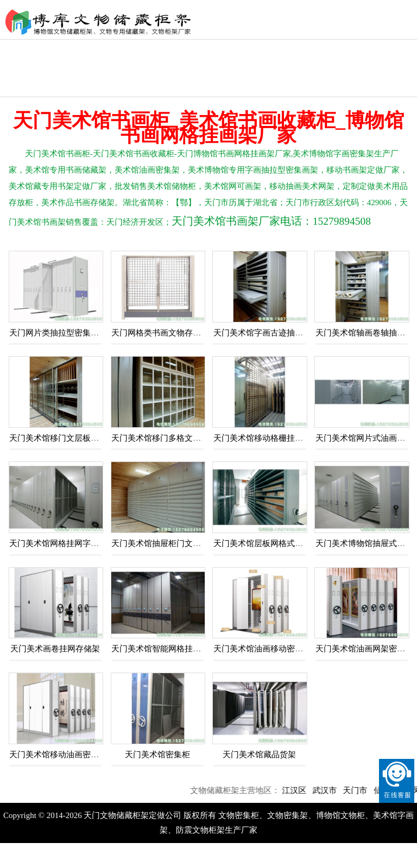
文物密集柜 (30, 49)
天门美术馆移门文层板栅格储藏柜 (70, 438)
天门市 (361, 790)
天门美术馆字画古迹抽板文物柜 (270, 333)
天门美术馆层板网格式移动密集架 (274, 543)
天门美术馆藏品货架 (259, 755)
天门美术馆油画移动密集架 (262, 649)
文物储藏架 (267, 49)
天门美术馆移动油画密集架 (58, 755)
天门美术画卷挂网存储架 (55, 649)
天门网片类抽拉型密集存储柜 (62, 333)
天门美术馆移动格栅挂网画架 (266, 438)
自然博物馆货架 (385, 59)
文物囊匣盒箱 (148, 49)
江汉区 (301, 790)
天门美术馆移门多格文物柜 (160, 438)
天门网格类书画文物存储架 (160, 333)
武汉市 (331, 790)
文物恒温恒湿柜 (89, 59)
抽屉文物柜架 (30, 87)
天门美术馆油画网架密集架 (364, 649)
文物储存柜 (326, 49)
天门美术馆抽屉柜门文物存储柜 (168, 543)
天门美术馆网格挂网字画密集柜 (66, 543)
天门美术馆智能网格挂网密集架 (168, 649)
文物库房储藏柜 (207, 59)
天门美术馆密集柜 (157, 755)
